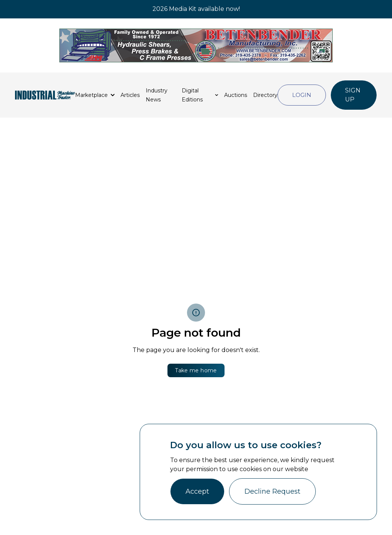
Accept (197, 491)
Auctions (236, 95)
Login (302, 95)
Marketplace (91, 95)
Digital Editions (192, 95)
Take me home (196, 370)
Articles (130, 95)
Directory (265, 95)
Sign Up (353, 95)
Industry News (157, 95)
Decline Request (272, 491)
